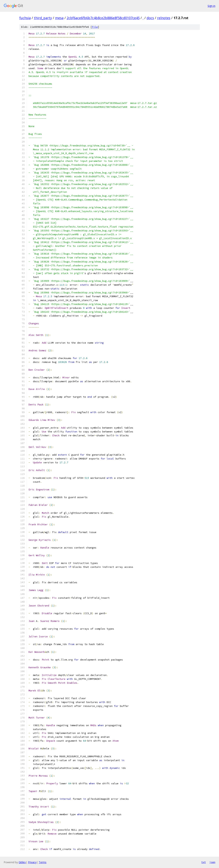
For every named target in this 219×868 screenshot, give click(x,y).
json (212, 862)
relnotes (164, 18)
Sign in (211, 6)
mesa (59, 18)
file (95, 27)
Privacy (32, 862)
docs (150, 18)
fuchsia (25, 18)
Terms (43, 862)
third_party (43, 18)
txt (204, 862)
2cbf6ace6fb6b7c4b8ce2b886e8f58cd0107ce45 (103, 18)
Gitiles (22, 862)
